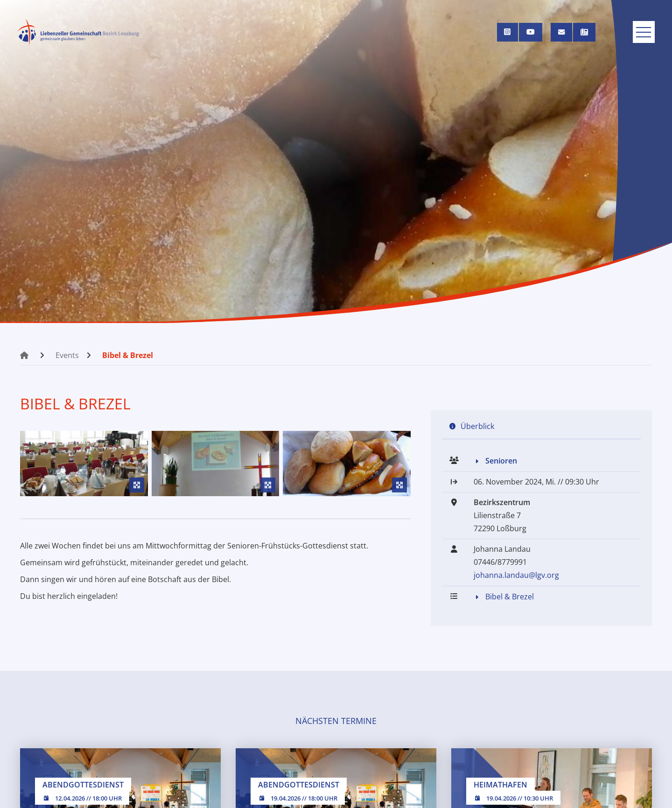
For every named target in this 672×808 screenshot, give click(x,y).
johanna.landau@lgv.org (516, 576)
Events (67, 355)
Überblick (477, 426)
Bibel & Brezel (128, 355)
